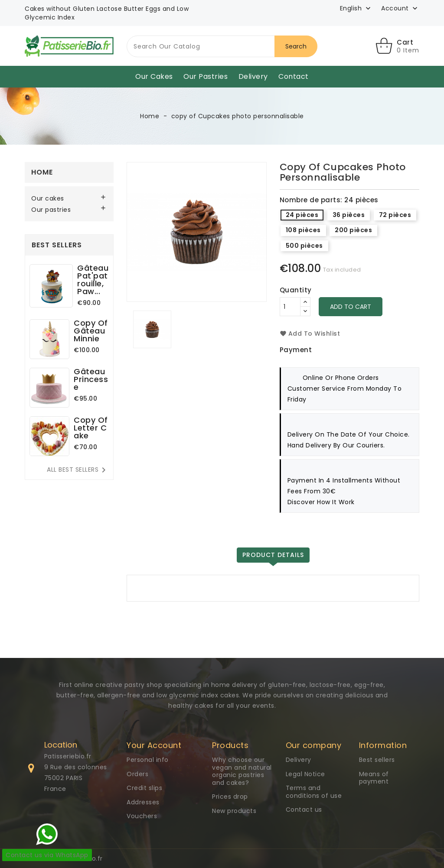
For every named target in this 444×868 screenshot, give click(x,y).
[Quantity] (290, 307)
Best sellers (377, 760)
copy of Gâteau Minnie (91, 331)
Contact (294, 76)
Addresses (143, 802)
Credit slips (144, 788)
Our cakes (154, 76)
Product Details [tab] (273, 555)
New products (234, 811)
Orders (137, 774)
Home (42, 172)
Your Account (154, 745)
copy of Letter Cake (91, 428)
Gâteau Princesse (91, 379)
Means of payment (374, 778)
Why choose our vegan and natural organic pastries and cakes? (242, 771)
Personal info (148, 760)
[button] (400, 9)
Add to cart (351, 307)
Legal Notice (305, 774)
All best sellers (78, 470)
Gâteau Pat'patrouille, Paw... (93, 280)
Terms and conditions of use (314, 792)
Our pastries (206, 76)
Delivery (253, 76)
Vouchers (142, 816)
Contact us (304, 810)
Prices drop (230, 797)
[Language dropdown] (356, 8)
